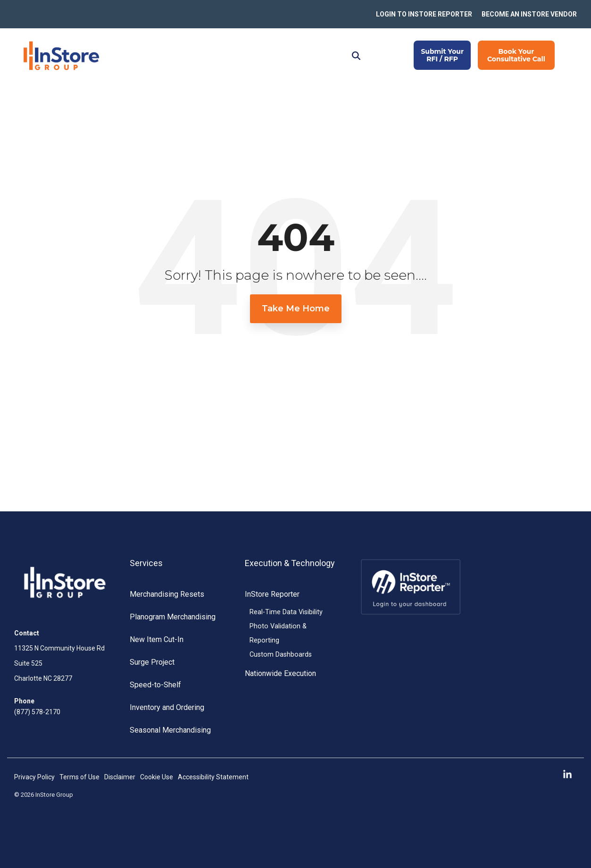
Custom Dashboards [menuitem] (281, 655)
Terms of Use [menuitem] (79, 777)
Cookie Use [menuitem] (157, 777)
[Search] (356, 55)
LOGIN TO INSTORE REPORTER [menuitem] (424, 14)
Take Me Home (296, 309)
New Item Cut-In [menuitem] (157, 639)
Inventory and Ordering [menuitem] (167, 707)
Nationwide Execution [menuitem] (280, 673)
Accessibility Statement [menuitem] (213, 777)
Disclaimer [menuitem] (120, 777)
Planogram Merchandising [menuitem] (173, 617)
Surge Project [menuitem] (152, 662)
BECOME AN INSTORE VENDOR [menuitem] (529, 14)
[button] (567, 775)
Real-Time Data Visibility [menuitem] (286, 612)
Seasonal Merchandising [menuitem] (170, 730)
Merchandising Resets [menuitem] (167, 594)
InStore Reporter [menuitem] (272, 594)
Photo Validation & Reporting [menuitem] (278, 633)
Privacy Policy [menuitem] (34, 777)
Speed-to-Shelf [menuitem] (155, 685)
